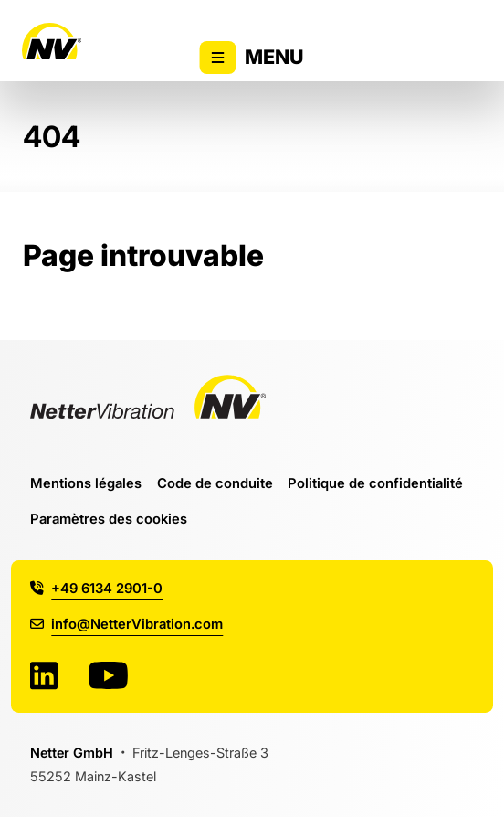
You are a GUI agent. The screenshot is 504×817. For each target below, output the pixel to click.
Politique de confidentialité (375, 483)
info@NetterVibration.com (126, 624)
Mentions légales (86, 483)
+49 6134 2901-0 (96, 588)
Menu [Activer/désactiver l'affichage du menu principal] (252, 58)
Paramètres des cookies (109, 519)
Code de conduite (215, 483)
